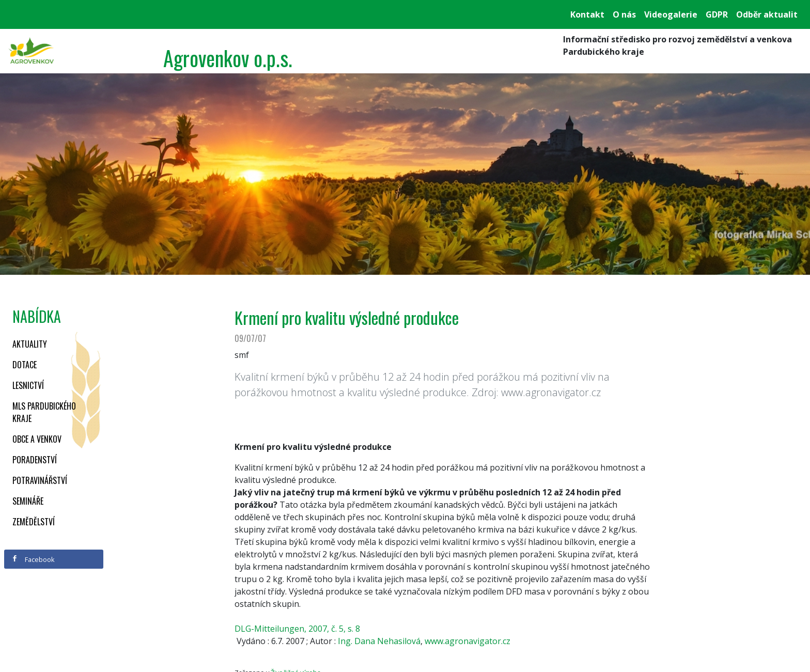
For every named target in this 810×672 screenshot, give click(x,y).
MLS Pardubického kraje (44, 412)
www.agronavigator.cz (468, 641)
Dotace (25, 365)
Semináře (28, 501)
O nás (624, 14)
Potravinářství (40, 480)
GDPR (717, 14)
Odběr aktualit (767, 14)
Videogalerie (671, 14)
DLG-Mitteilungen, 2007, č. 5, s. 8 (297, 629)
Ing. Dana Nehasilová (379, 641)
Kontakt (587, 14)
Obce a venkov (37, 439)
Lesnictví (28, 385)
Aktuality (30, 344)
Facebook (33, 559)
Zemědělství (34, 522)
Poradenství (35, 460)
